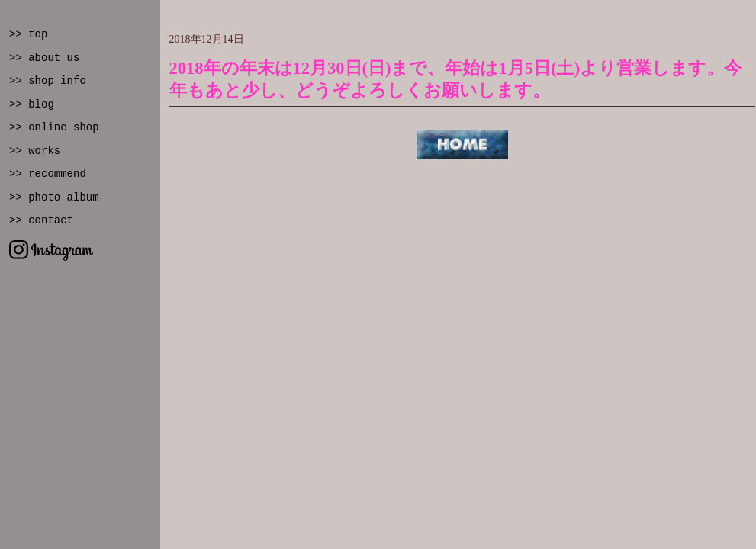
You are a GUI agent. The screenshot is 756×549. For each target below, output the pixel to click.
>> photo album (54, 197)
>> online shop (54, 127)
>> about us (44, 58)
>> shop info (48, 81)
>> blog (32, 104)
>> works (35, 151)
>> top (28, 34)
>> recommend (48, 174)
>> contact (41, 220)
